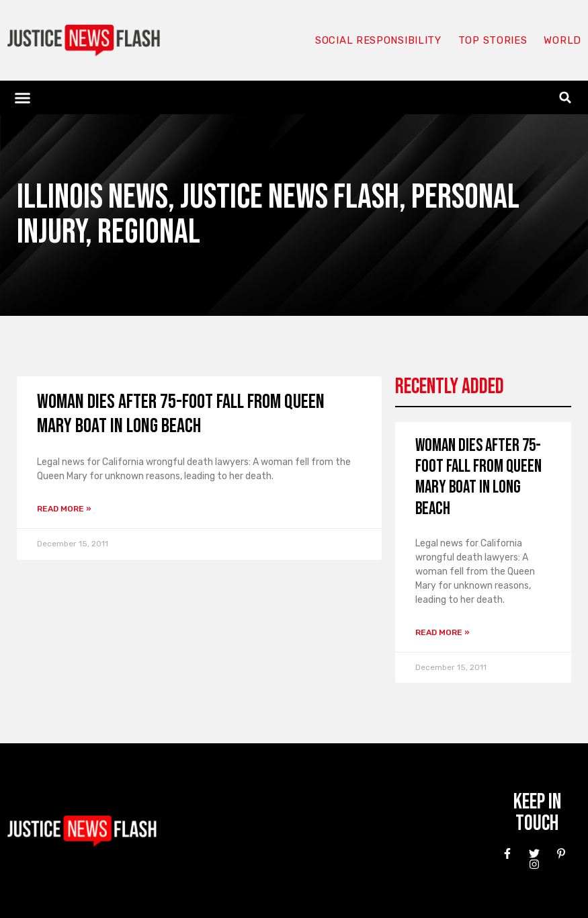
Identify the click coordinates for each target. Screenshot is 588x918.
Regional (149, 232)
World (562, 40)
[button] (23, 97)
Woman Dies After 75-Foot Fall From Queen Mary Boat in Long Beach (181, 414)
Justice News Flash (290, 197)
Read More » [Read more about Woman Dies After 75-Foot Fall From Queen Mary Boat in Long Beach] (64, 509)
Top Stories (493, 40)
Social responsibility (378, 40)
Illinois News (92, 197)
